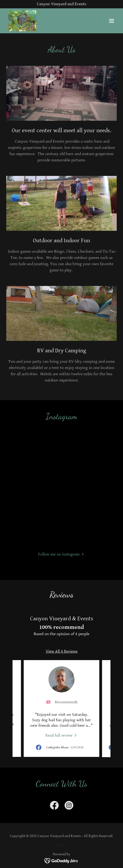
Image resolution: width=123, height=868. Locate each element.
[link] (22, 21)
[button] (112, 21)
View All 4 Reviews (62, 651)
